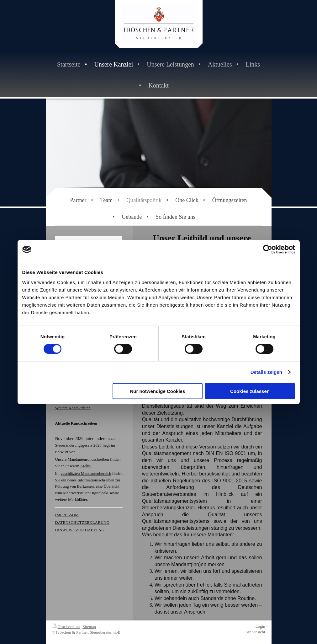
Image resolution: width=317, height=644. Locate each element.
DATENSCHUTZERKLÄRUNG (82, 522)
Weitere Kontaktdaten (73, 408)
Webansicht (256, 632)
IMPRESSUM (67, 515)
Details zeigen (266, 372)
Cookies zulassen (250, 391)
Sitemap (89, 627)
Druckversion (66, 627)
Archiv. (86, 466)
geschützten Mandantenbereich (86, 473)
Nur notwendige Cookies (157, 391)
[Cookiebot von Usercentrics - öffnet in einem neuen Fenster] (268, 250)
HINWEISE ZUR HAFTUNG (80, 530)
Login (260, 626)
